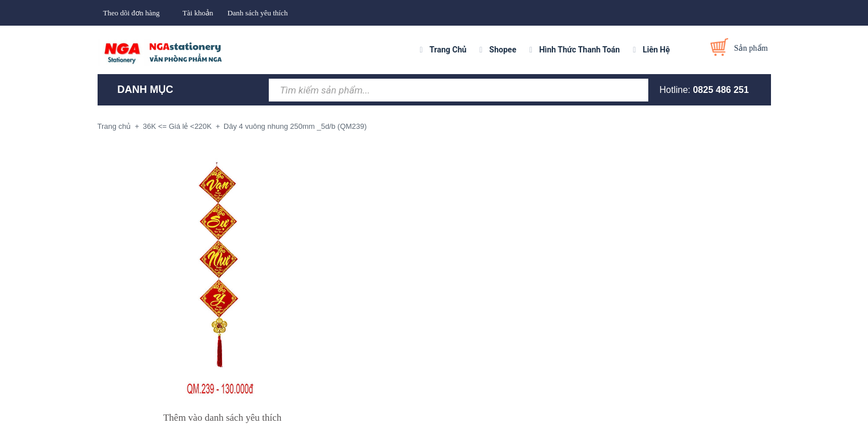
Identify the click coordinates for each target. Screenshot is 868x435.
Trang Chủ (448, 50)
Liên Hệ (656, 50)
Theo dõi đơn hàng (132, 13)
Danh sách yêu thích (257, 13)
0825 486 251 (721, 90)
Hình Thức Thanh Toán (580, 50)
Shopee (502, 50)
